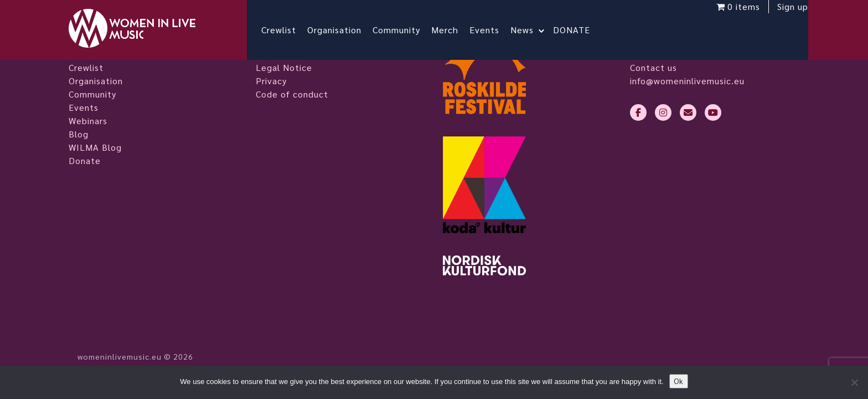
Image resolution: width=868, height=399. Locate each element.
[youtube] (713, 112)
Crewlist (288, 30)
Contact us (653, 67)
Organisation (343, 30)
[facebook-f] (638, 112)
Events (493, 30)
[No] (854, 382)
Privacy (271, 81)
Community (405, 30)
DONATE (580, 30)
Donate (85, 160)
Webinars (88, 121)
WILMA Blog (95, 147)
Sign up (784, 15)
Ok (679, 381)
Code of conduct (292, 94)
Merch (454, 30)
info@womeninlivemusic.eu (687, 81)
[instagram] (663, 112)
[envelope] (688, 112)
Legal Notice (284, 67)
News (531, 30)
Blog (79, 134)
